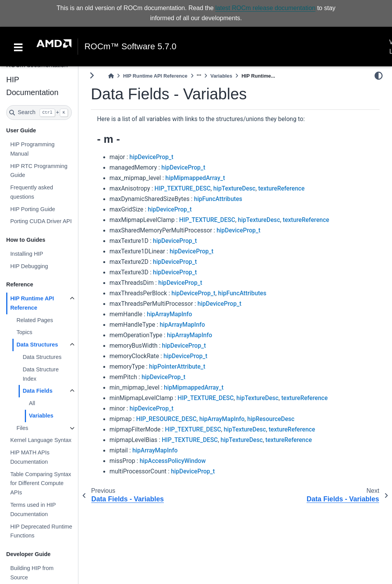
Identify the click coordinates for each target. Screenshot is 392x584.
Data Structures (37, 345)
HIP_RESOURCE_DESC (167, 419)
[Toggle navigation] (18, 47)
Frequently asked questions (31, 192)
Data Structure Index (41, 374)
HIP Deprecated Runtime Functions (41, 531)
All (32, 403)
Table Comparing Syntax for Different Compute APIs (41, 483)
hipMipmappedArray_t (195, 178)
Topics (24, 332)
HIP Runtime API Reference (32, 303)
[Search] (39, 113)
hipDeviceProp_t (152, 157)
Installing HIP (27, 254)
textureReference (281, 189)
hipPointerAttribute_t (177, 367)
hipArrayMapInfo (169, 314)
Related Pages (35, 320)
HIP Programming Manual (32, 149)
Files (22, 428)
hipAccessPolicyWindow (173, 461)
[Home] (111, 76)
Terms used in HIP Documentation (33, 509)
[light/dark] (379, 76)
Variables (41, 416)
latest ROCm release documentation (265, 8)
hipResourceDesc (271, 419)
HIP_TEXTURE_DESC (183, 189)
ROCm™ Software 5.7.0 (130, 47)
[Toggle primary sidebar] (92, 75)
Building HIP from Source (32, 573)
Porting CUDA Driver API (41, 221)
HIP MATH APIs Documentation (30, 457)
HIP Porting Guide (33, 209)
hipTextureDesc (235, 189)
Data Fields (37, 391)
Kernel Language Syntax (41, 440)
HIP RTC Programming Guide (39, 170)
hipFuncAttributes (218, 199)
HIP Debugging (29, 266)
